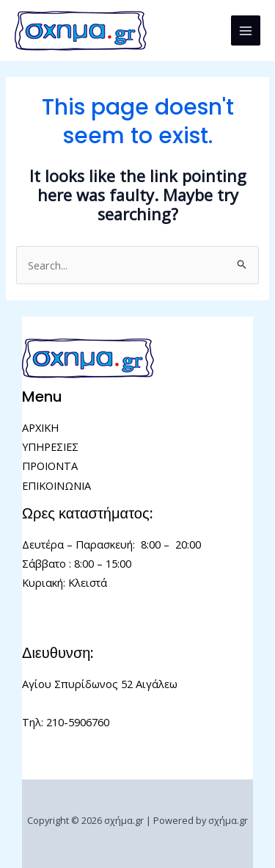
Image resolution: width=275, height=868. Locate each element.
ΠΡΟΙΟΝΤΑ (50, 466)
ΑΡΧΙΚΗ (40, 427)
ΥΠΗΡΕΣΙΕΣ (50, 446)
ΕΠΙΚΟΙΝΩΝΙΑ (56, 485)
